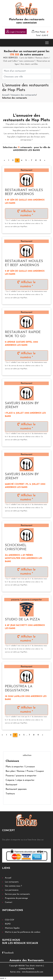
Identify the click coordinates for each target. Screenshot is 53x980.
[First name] (26, 71)
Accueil (6, 95)
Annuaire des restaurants (24, 95)
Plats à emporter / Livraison (20, 767)
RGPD (8, 924)
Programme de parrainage (16, 898)
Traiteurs (10, 794)
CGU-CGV (10, 920)
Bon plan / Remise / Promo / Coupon (25, 771)
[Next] (45, 160)
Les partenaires (12, 890)
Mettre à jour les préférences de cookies (23, 932)
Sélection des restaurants (15, 98)
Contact (9, 902)
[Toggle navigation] (47, 43)
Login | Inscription (16, 32)
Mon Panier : (42, 32)
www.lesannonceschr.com (33, 972)
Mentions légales (12, 928)
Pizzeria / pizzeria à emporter (21, 776)
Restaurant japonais (16, 789)
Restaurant (11, 785)
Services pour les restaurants (17, 894)
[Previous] (4, 160)
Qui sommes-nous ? (13, 886)
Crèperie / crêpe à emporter (20, 780)
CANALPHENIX (26, 969)
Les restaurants (12, 882)
